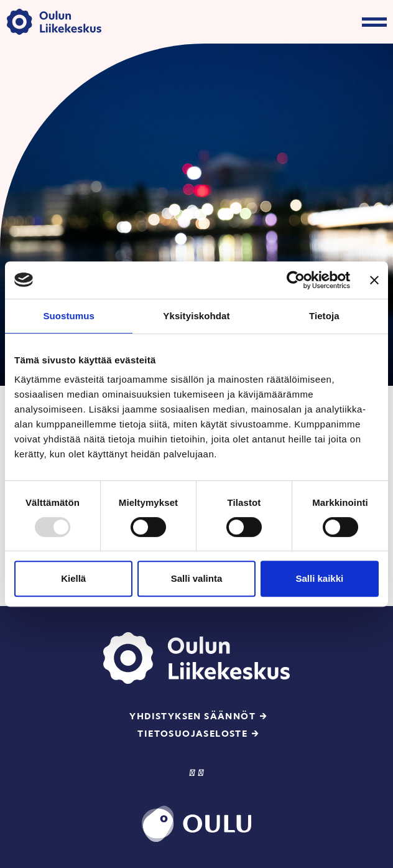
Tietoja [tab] (324, 316)
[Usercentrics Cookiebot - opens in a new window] (296, 280)
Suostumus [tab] (69, 316)
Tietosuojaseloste (192, 734)
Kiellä (73, 578)
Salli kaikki (319, 578)
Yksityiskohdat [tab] (196, 316)
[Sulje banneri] (374, 280)
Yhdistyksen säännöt (192, 716)
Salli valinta (197, 578)
